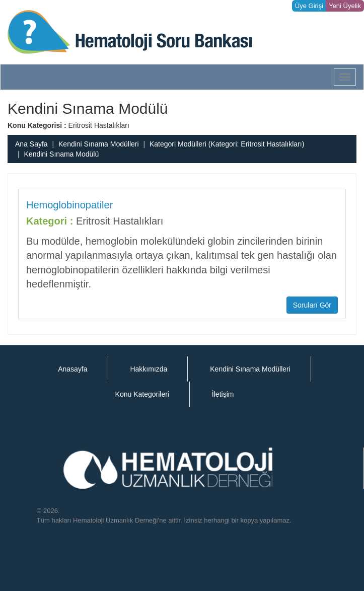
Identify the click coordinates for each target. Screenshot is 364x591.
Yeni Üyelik (345, 6)
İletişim (223, 394)
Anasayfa (72, 369)
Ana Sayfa (31, 144)
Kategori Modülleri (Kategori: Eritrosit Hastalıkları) (227, 144)
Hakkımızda (149, 369)
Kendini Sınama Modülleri (99, 144)
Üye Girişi (309, 6)
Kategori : (50, 221)
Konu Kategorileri (142, 394)
